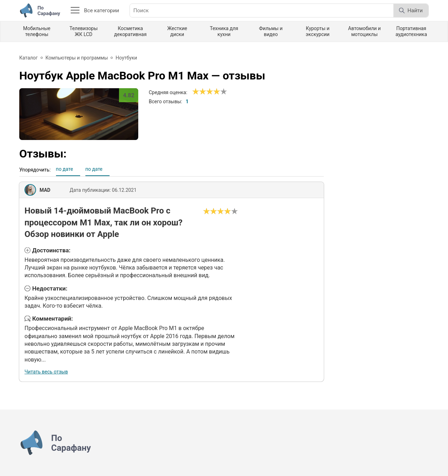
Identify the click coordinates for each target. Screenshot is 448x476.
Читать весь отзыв (46, 372)
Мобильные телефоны (37, 31)
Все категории (95, 10)
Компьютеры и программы (77, 58)
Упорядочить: (35, 170)
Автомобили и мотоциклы (365, 31)
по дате (65, 169)
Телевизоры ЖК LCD (83, 31)
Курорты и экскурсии (318, 31)
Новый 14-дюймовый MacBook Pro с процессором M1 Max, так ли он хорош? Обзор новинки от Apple (104, 222)
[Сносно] (199, 92)
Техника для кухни (224, 31)
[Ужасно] (196, 92)
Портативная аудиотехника (411, 31)
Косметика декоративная (130, 31)
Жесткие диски (177, 31)
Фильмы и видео (271, 31)
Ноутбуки (126, 58)
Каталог (29, 58)
